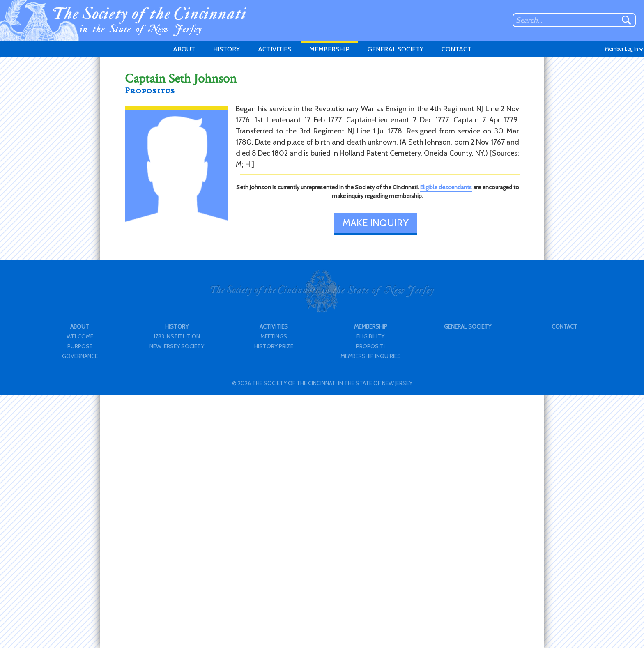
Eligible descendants (446, 187)
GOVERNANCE (80, 356)
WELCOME (80, 336)
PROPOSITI (370, 346)
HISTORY (227, 49)
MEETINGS (274, 336)
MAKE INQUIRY (376, 223)
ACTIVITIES (275, 49)
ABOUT (184, 49)
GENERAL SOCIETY (396, 49)
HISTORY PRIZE (274, 346)
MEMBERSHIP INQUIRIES (371, 356)
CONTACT (457, 49)
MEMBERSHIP (329, 49)
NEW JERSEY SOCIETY (177, 346)
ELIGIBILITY (370, 336)
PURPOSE (80, 346)
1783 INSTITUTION (177, 336)
